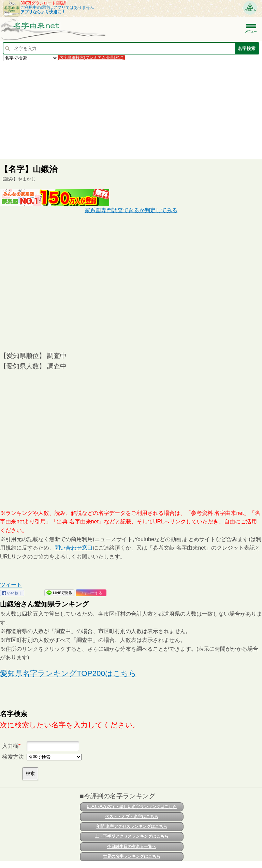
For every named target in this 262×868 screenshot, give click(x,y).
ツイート (11, 585)
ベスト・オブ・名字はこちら (132, 817)
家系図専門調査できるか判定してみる (131, 210)
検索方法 (13, 757)
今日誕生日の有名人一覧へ (132, 847)
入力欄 (10, 746)
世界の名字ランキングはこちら (132, 856)
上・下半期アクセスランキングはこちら (132, 836)
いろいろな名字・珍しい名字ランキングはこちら (132, 807)
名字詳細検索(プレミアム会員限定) (91, 58)
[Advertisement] (131, 110)
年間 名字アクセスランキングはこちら (132, 826)
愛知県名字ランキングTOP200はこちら (68, 673)
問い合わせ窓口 (74, 548)
